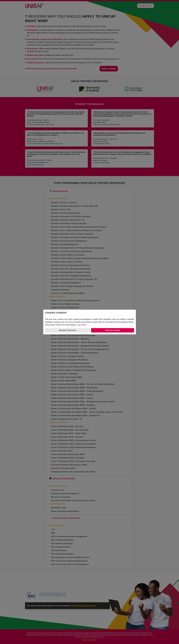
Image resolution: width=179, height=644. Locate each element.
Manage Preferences (68, 330)
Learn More (82, 325)
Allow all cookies (112, 330)
